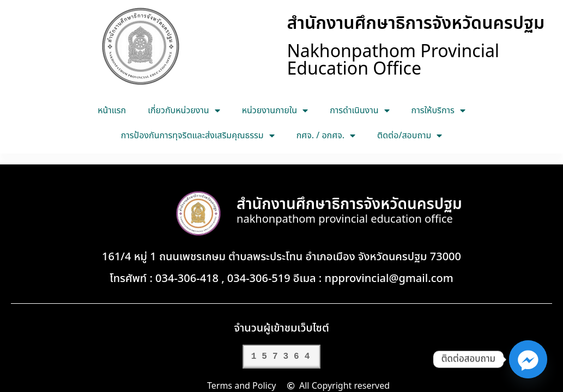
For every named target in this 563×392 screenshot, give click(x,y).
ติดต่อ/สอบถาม (410, 136)
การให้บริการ (438, 111)
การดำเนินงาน (359, 111)
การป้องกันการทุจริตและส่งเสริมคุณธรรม (198, 136)
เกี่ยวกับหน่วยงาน (184, 111)
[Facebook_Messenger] (528, 359)
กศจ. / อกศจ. (326, 136)
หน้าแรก (112, 111)
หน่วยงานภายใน (275, 111)
